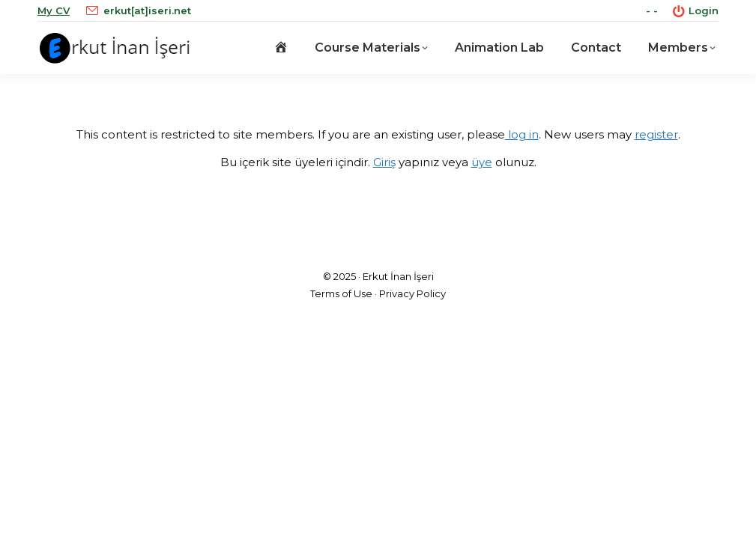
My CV (54, 10)
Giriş (384, 162)
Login (696, 11)
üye (482, 162)
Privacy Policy (412, 293)
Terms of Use (341, 293)
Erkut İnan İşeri (398, 276)
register (656, 134)
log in (522, 134)
